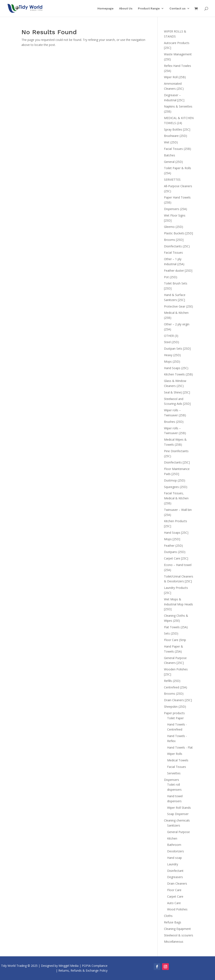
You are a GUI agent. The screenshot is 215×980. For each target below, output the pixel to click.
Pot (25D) (171, 277)
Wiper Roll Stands (179, 808)
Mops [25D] (172, 539)
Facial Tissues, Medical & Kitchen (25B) (176, 498)
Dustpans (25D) (175, 552)
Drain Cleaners (177, 883)
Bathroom (174, 845)
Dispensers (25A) (176, 209)
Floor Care (174, 890)
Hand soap (174, 858)
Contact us (178, 8)
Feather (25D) (173, 546)
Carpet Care (175, 896)
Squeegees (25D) (176, 487)
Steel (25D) (172, 342)
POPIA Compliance (95, 966)
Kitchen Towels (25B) (178, 374)
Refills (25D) (172, 681)
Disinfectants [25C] (177, 462)
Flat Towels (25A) (176, 627)
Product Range (149, 8)
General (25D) (173, 162)
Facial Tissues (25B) (178, 149)
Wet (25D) (171, 142)
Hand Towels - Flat (180, 747)
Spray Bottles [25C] (177, 129)
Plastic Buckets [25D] (178, 233)
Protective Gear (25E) (178, 306)
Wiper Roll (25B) (175, 77)
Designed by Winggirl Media (60, 966)
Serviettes (174, 773)
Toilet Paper (175, 718)
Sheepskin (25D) (175, 707)
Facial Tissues (173, 252)
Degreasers (175, 877)
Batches (170, 155)
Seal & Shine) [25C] (177, 392)
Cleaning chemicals (177, 820)
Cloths (168, 916)
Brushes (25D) (174, 422)
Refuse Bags (173, 922)
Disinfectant (175, 871)
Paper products (174, 713)
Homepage (106, 8)
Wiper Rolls (175, 754)
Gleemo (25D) (174, 227)
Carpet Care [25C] (176, 558)
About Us (126, 8)
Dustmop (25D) (175, 480)
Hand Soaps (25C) (176, 368)
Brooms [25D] (174, 240)
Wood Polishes (177, 909)
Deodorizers (176, 851)
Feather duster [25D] (178, 271)
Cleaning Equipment (177, 929)
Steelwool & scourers (179, 935)
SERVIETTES (172, 180)
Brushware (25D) (176, 136)
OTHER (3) (171, 336)
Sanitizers (174, 825)
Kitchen (172, 838)
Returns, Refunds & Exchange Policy (83, 970)
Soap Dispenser (178, 814)
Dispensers (172, 780)
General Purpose (178, 832)
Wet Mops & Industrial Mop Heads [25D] (178, 604)
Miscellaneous (174, 942)
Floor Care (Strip (175, 640)
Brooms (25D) (174, 694)
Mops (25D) (172, 361)
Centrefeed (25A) (176, 687)
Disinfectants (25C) (177, 246)
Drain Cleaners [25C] (178, 700)
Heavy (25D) (172, 355)
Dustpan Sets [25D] (177, 349)
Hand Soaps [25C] (176, 533)
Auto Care (174, 903)
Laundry (173, 864)
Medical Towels (178, 760)
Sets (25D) (171, 633)
